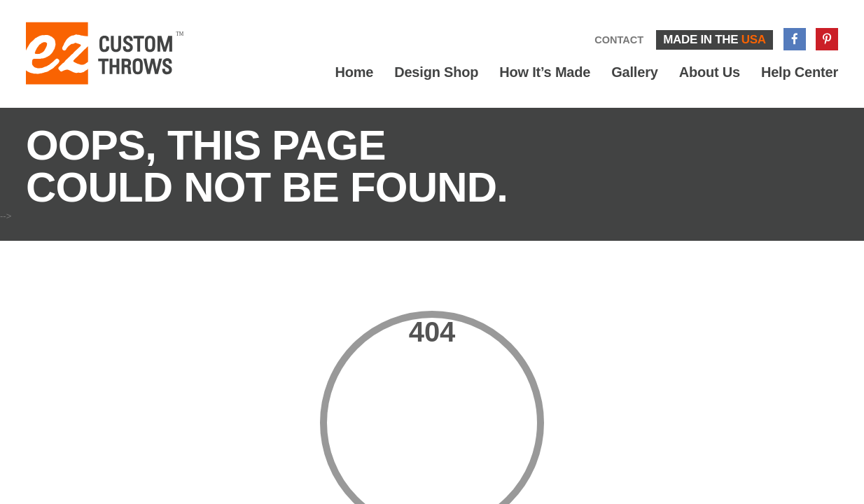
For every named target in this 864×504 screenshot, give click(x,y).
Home (354, 72)
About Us (710, 72)
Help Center (800, 72)
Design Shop (436, 72)
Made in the (715, 40)
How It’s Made (545, 72)
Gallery (634, 72)
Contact (619, 40)
